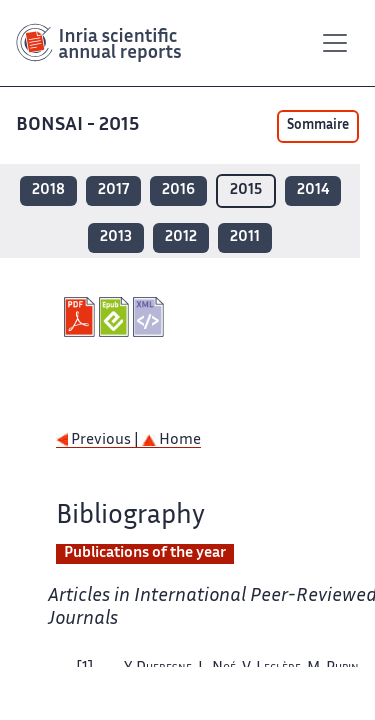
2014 (313, 190)
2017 (113, 190)
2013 (116, 237)
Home (171, 440)
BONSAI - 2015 (79, 125)
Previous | (99, 440)
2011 (245, 237)
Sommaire (318, 126)
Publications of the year (145, 553)
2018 (48, 190)
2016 (178, 190)
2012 (181, 237)
